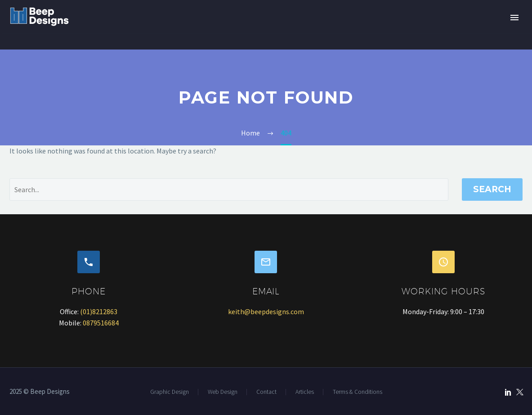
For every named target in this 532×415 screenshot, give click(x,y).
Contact (266, 392)
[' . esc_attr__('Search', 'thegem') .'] (229, 189)
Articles (305, 392)
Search (492, 189)
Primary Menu (514, 18)
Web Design (223, 392)
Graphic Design (170, 392)
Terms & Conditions (358, 392)
